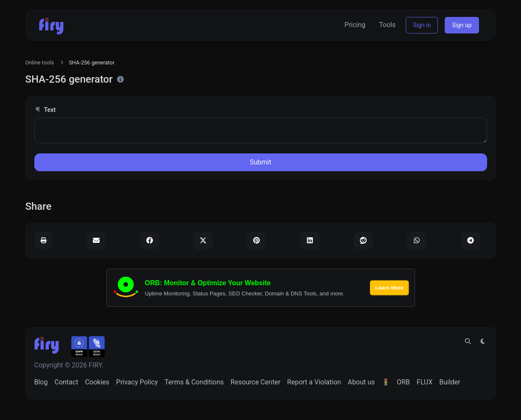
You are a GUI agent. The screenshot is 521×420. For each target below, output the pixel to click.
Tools (387, 25)
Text (45, 110)
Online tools (40, 63)
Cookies (97, 382)
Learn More (389, 288)
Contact (66, 382)
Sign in (422, 25)
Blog (41, 382)
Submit (260, 162)
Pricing (355, 25)
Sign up (462, 25)
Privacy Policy (137, 382)
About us (361, 382)
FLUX (425, 382)
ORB (403, 382)
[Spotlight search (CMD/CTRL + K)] (468, 342)
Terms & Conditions (194, 382)
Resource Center (256, 382)
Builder (450, 382)
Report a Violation (314, 382)
